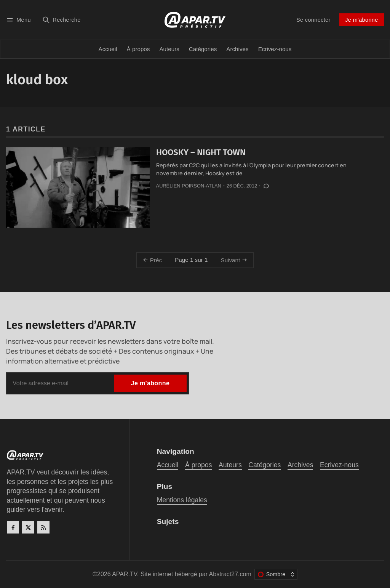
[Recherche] (62, 20)
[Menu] (20, 20)
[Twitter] (28, 527)
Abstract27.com (230, 574)
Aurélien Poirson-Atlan (189, 186)
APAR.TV (125, 574)
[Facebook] (13, 527)
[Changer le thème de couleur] (276, 574)
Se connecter (313, 20)
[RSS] (43, 527)
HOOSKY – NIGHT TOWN (201, 152)
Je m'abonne (361, 20)
